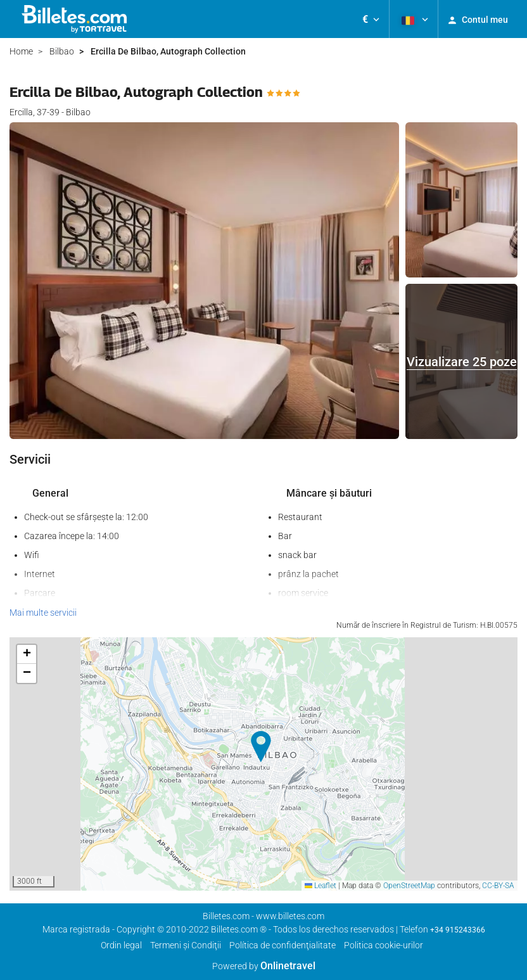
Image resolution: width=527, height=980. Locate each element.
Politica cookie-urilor (384, 945)
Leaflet (321, 886)
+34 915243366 (458, 930)
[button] (371, 19)
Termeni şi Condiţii (186, 945)
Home (21, 51)
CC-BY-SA (498, 886)
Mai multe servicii (43, 613)
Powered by (264, 966)
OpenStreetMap (409, 886)
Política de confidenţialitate (283, 945)
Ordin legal (121, 945)
